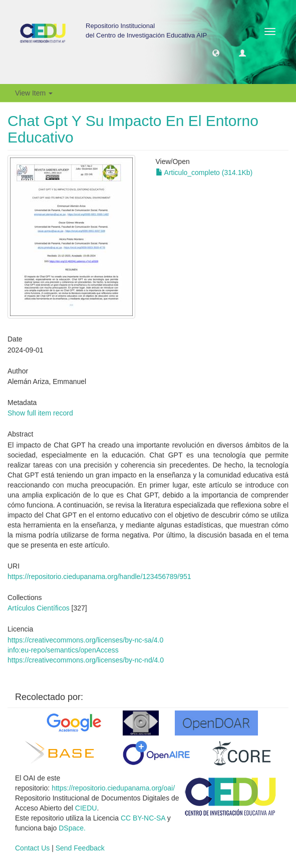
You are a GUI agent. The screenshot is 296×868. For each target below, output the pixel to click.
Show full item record (40, 413)
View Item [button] (34, 93)
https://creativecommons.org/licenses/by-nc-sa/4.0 (85, 640)
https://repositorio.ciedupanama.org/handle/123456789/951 (99, 576)
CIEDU (86, 808)
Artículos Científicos (39, 608)
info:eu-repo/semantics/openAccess (63, 650)
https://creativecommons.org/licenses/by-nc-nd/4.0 (86, 660)
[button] (216, 52)
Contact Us (32, 848)
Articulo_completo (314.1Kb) (204, 172)
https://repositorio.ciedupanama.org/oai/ (113, 788)
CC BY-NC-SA (143, 818)
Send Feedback (80, 848)
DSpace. (72, 828)
